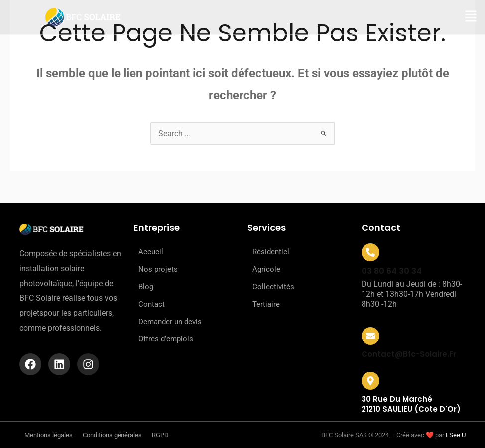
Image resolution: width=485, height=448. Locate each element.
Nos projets (158, 269)
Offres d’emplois (166, 339)
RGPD (160, 435)
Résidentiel (271, 252)
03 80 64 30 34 (392, 271)
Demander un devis (170, 322)
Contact (152, 304)
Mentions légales (49, 435)
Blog (146, 287)
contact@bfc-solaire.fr (409, 354)
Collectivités (273, 287)
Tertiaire (266, 304)
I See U (456, 435)
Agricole (266, 269)
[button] (471, 17)
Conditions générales (112, 435)
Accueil (151, 252)
